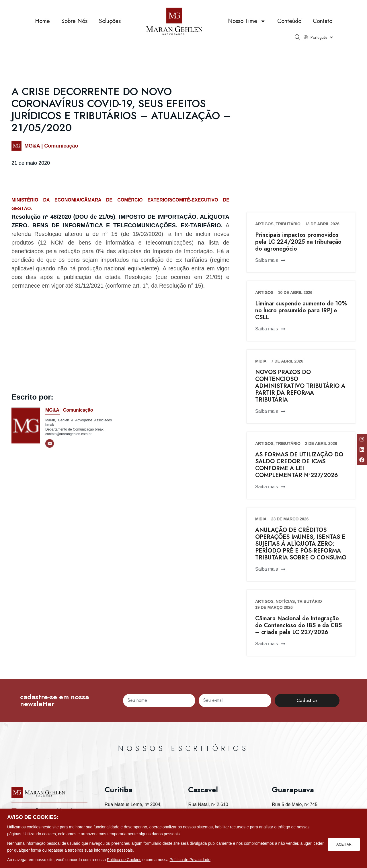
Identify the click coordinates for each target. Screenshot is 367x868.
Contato (323, 26)
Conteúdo (289, 26)
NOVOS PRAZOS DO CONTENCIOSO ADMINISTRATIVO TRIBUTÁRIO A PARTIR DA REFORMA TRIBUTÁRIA (300, 386)
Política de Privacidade (190, 860)
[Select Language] (322, 42)
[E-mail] (50, 443)
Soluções (110, 26)
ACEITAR (343, 843)
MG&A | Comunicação (51, 146)
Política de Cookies (124, 860)
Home (42, 26)
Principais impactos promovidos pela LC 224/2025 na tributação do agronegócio (298, 242)
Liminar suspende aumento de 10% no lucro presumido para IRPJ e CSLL (301, 310)
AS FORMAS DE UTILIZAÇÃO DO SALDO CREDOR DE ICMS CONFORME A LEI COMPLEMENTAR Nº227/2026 (299, 465)
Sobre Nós (74, 26)
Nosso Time (247, 26)
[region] (183, 838)
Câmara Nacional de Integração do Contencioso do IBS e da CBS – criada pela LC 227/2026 (298, 625)
